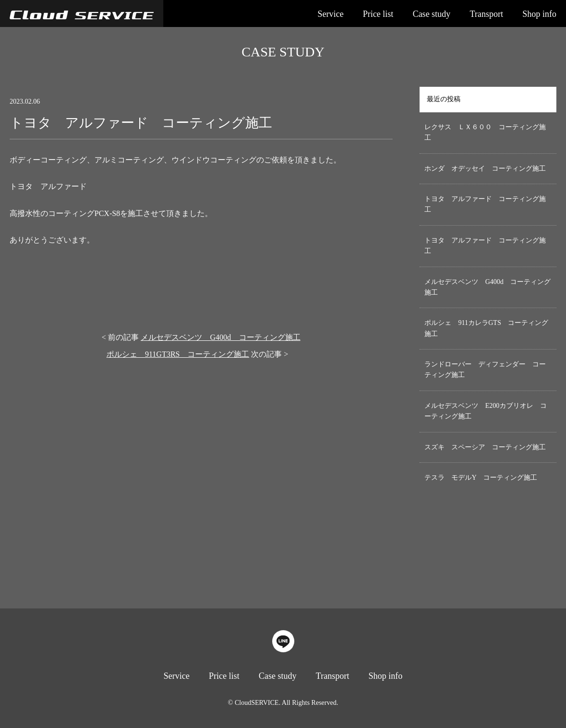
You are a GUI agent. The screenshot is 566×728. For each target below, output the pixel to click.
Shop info (539, 14)
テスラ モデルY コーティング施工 (481, 478)
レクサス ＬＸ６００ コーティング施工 (485, 132)
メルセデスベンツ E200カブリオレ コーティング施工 (486, 411)
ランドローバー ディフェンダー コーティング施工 (485, 370)
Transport (486, 14)
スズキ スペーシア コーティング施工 (485, 447)
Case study (432, 14)
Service (330, 14)
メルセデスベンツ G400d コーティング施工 (221, 337)
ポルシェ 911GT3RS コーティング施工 (178, 354)
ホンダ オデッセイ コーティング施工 (485, 169)
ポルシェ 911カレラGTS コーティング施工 (486, 328)
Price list (378, 14)
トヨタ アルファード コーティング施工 (485, 204)
